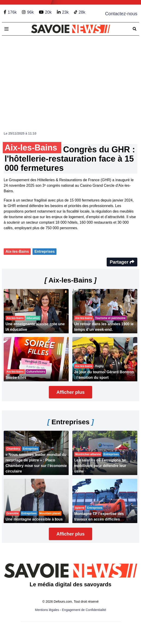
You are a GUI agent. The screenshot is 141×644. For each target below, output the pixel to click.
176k (12, 12)
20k (48, 12)
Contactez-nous (121, 14)
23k (65, 12)
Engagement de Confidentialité (84, 610)
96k (30, 12)
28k (82, 12)
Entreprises (44, 251)
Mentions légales (47, 610)
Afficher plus (70, 392)
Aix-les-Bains (17, 251)
